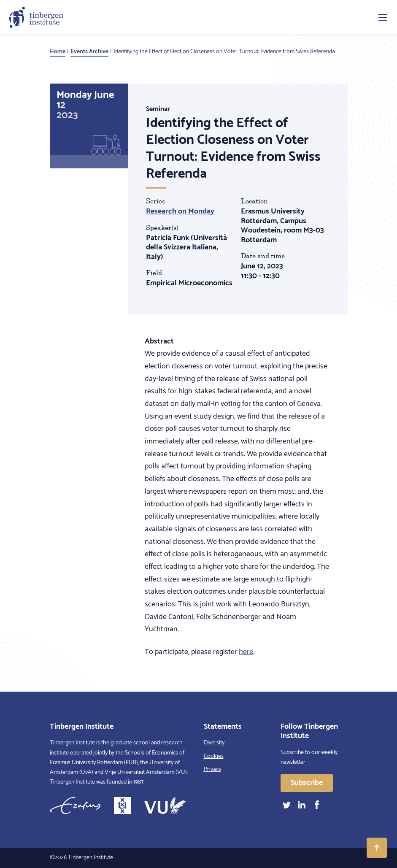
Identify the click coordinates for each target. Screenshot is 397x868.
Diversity (214, 743)
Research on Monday (180, 211)
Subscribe (307, 783)
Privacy (212, 769)
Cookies (214, 756)
